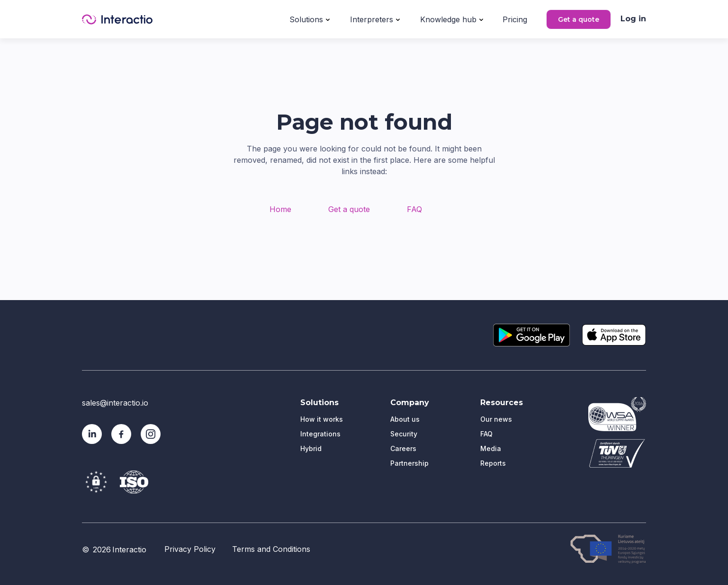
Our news (496, 419)
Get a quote (579, 19)
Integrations (320, 434)
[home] (117, 19)
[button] (310, 18)
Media (491, 448)
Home (280, 209)
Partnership (409, 463)
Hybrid (311, 448)
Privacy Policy (190, 549)
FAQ (414, 209)
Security (404, 434)
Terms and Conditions (271, 549)
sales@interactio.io (115, 403)
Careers (403, 448)
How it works (322, 419)
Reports (493, 463)
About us (405, 419)
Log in (633, 19)
